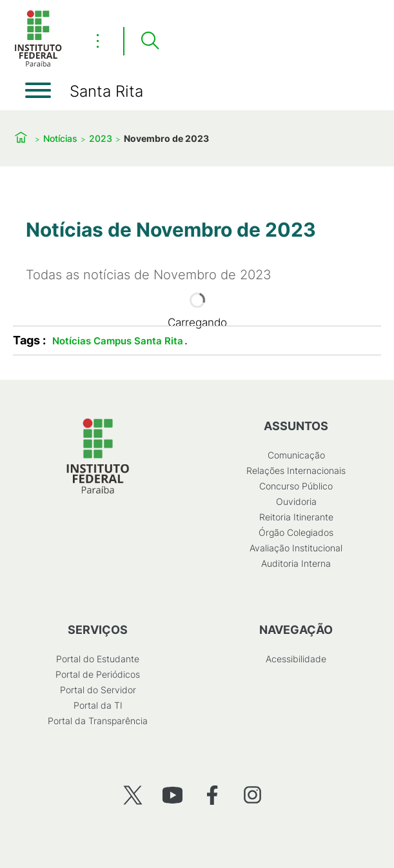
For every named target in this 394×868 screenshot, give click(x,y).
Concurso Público (296, 486)
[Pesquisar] (150, 41)
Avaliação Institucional (296, 548)
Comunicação (296, 455)
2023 (101, 138)
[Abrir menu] (38, 90)
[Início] (38, 64)
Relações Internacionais (296, 470)
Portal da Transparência (98, 721)
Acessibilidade (296, 659)
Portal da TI (98, 705)
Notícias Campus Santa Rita (118, 341)
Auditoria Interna (296, 563)
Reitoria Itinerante (296, 517)
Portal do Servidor (98, 690)
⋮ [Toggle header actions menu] (98, 41)
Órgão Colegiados (296, 532)
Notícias (60, 138)
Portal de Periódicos (98, 674)
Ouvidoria (296, 501)
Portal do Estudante (98, 659)
